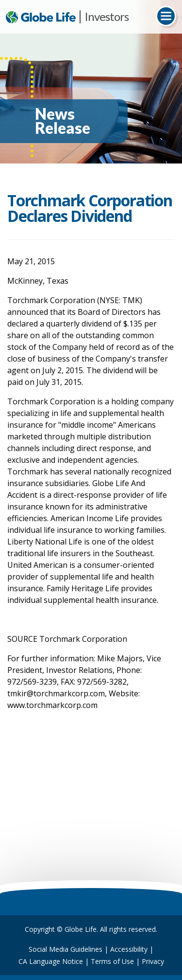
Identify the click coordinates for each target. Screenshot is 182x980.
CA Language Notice (51, 961)
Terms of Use (112, 961)
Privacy (153, 961)
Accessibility (129, 949)
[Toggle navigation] (166, 16)
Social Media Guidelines (66, 949)
